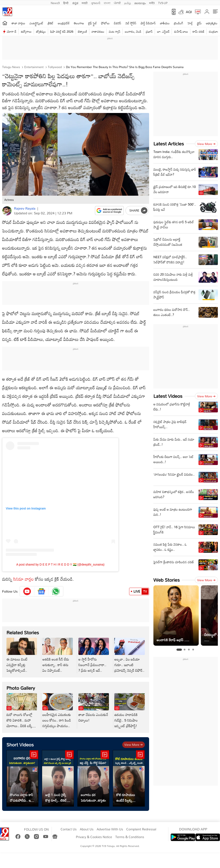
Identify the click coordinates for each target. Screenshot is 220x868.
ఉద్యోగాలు (26, 31)
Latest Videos (168, 396)
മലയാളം (140, 3)
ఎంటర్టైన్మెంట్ (36, 23)
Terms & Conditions (130, 837)
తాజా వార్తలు (18, 23)
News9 (55, 3)
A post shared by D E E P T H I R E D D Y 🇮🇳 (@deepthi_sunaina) (60, 564)
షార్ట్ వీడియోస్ (148, 23)
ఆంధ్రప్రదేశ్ (64, 23)
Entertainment (34, 67)
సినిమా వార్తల (24, 579)
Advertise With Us (110, 829)
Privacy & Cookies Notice (94, 837)
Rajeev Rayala (25, 208)
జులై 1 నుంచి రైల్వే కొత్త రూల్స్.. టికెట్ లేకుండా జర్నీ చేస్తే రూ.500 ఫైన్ (56, 798)
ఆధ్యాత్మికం (212, 23)
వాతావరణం (98, 31)
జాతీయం (165, 23)
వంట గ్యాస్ (115, 31)
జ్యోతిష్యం (41, 31)
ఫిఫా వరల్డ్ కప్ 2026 (62, 31)
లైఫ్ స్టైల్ (92, 23)
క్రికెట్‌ (51, 23)
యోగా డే (12, 31)
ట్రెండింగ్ (179, 23)
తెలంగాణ (79, 23)
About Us (87, 829)
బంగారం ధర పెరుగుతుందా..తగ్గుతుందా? (93, 798)
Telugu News (11, 67)
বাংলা (107, 3)
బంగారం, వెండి (133, 31)
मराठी (85, 3)
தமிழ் (128, 3)
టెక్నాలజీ (82, 31)
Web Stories (167, 580)
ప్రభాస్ (149, 31)
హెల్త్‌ (190, 23)
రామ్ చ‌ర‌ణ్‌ (198, 31)
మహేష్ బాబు (181, 31)
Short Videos (20, 745)
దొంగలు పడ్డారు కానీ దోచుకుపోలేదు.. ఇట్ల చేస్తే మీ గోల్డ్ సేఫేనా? (22, 798)
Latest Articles (169, 144)
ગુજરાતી (96, 3)
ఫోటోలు (105, 23)
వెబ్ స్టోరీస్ (131, 23)
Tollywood (54, 67)
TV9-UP (163, 3)
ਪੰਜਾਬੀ (117, 3)
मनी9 (152, 3)
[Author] (7, 211)
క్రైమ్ (199, 23)
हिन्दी (66, 3)
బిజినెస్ (118, 23)
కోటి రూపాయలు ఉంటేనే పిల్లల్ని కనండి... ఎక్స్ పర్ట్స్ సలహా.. (127, 798)
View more (134, 745)
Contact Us (69, 829)
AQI (189, 12)
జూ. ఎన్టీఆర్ (163, 31)
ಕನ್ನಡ (75, 3)
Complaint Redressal (141, 829)
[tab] (179, 650)
